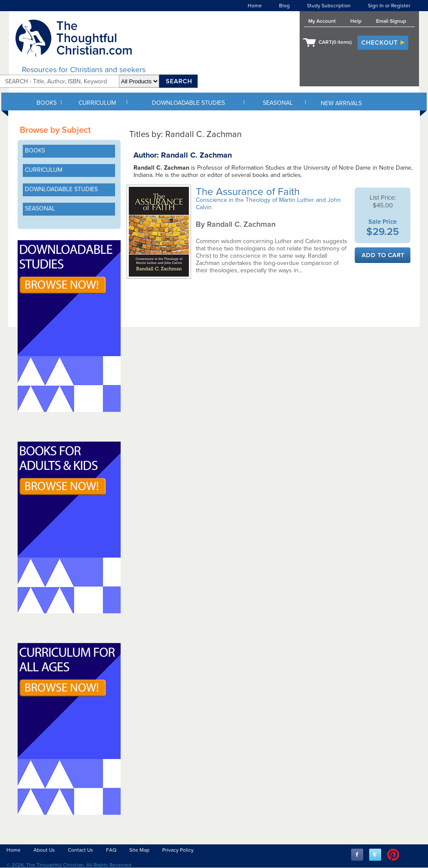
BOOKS (47, 103)
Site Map (139, 850)
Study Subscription (329, 6)
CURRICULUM (97, 103)
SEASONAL (278, 103)
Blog (284, 6)
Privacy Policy (178, 850)
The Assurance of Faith (249, 192)
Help (356, 21)
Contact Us (80, 850)
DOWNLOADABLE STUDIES (188, 103)
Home (255, 6)
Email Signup (391, 21)
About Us (44, 850)
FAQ (111, 850)
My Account (322, 21)
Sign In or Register (389, 6)
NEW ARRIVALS (341, 103)
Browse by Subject (55, 130)
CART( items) (335, 42)
